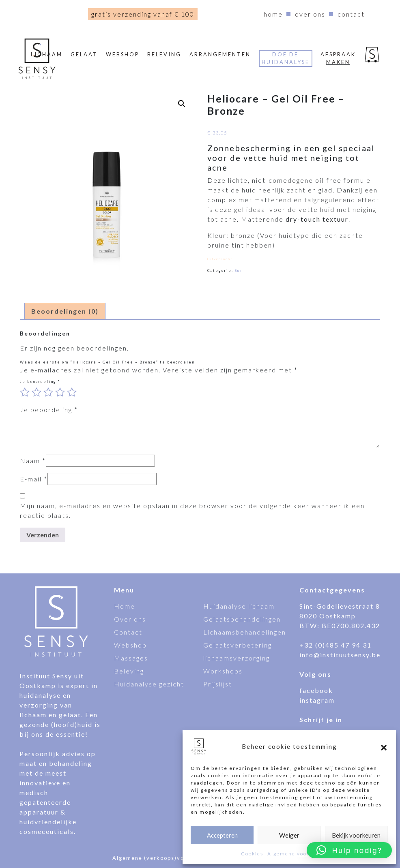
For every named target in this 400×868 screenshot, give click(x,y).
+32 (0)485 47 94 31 (335, 645)
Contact (351, 14)
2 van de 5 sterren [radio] (37, 392)
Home (273, 14)
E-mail (34, 479)
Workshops (223, 671)
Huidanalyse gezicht (149, 684)
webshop (123, 54)
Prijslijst (218, 684)
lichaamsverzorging (237, 658)
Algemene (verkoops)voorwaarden (165, 858)
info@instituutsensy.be (340, 655)
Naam (33, 461)
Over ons (310, 14)
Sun (239, 270)
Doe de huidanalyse (286, 58)
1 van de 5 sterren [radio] (25, 392)
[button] (384, 746)
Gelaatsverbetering (238, 645)
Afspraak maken (338, 58)
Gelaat (84, 54)
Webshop (130, 645)
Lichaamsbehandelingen (245, 632)
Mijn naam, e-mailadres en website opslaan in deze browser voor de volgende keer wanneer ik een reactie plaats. (192, 510)
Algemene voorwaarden (300, 854)
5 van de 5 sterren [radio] (72, 392)
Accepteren (222, 835)
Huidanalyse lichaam (239, 606)
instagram (317, 700)
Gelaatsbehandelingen (242, 619)
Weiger (289, 835)
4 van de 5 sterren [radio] (60, 392)
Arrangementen (220, 54)
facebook (316, 690)
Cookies (252, 854)
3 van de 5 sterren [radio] (48, 392)
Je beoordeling (40, 382)
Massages (131, 658)
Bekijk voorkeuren (356, 835)
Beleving (164, 54)
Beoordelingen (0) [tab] (65, 311)
